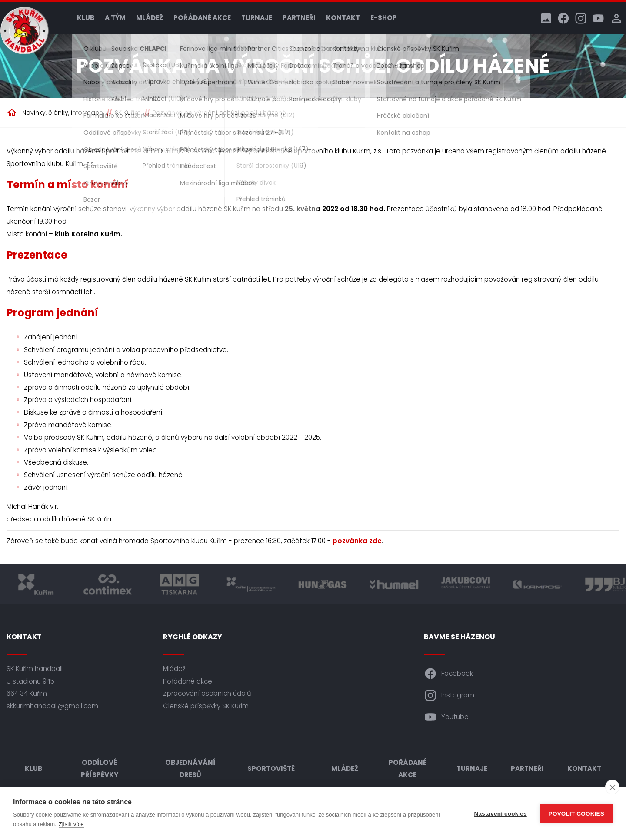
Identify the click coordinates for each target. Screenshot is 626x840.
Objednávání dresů (190, 769)
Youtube (446, 717)
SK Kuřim (128, 113)
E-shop (384, 18)
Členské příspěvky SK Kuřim (206, 706)
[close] (612, 787)
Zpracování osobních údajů (207, 693)
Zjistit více (71, 824)
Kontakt (343, 18)
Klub (86, 18)
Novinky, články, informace (63, 113)
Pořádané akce (202, 18)
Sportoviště (271, 769)
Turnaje (257, 18)
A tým (115, 18)
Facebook (448, 674)
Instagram (449, 695)
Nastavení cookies (501, 814)
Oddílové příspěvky (100, 769)
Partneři (299, 18)
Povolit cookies (576, 814)
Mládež (150, 18)
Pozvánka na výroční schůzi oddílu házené (219, 113)
